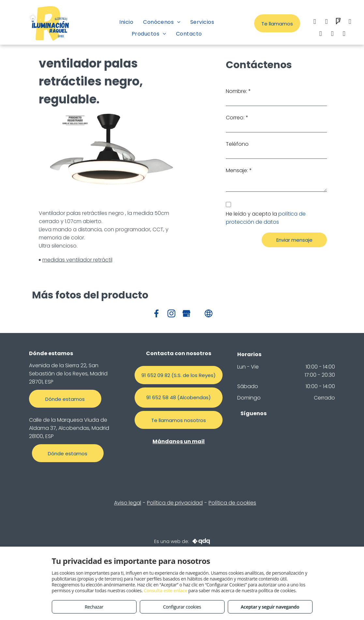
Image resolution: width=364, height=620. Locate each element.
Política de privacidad (175, 503)
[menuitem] (126, 22)
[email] (350, 22)
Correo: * (237, 118)
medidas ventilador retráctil (77, 260)
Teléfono (237, 144)
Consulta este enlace (165, 590)
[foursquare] (338, 22)
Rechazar (94, 607)
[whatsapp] (321, 34)
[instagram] (327, 22)
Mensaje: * (239, 170)
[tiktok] (344, 34)
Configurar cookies (182, 607)
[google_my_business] (332, 34)
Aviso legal (128, 503)
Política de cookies (232, 503)
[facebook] (315, 22)
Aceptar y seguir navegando (270, 607)
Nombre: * (238, 91)
